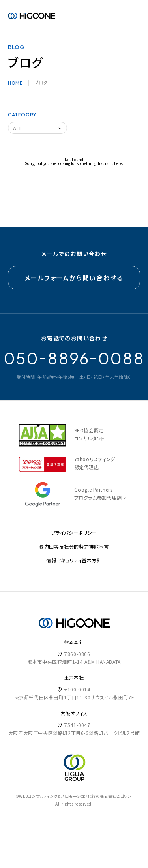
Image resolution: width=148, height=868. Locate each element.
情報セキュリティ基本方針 (74, 560)
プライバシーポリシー (74, 533)
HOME (15, 83)
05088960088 (74, 358)
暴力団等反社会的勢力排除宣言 (74, 546)
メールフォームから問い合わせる (74, 278)
